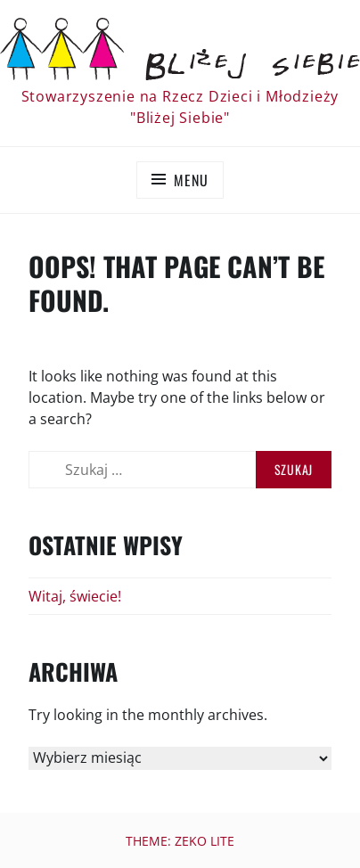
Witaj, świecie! (75, 596)
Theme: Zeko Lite (180, 841)
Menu (191, 180)
